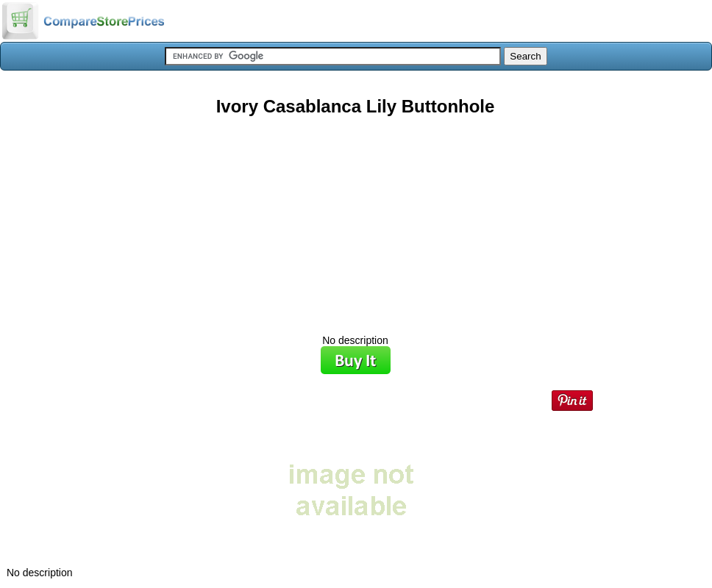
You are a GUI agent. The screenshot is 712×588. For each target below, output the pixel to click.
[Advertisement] (355, 220)
